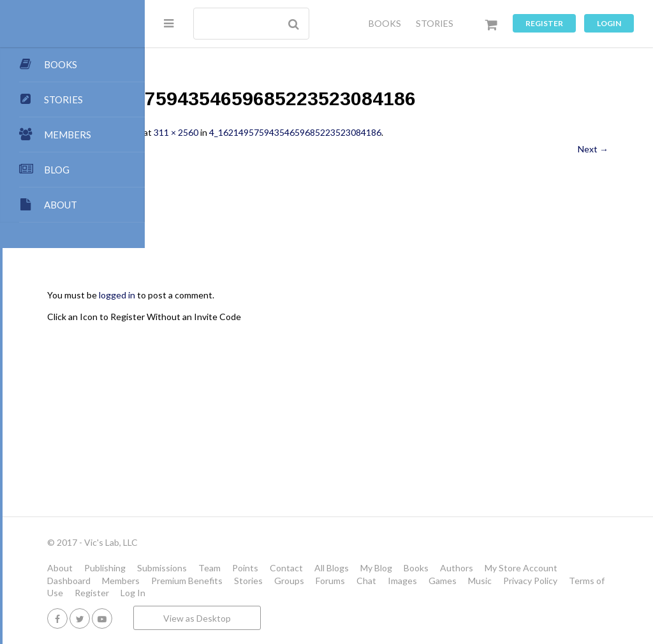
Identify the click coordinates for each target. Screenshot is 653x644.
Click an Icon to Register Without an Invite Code (286, 317)
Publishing (247, 568)
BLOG (57, 170)
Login (609, 23)
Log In (566, 593)
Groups (560, 581)
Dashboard (340, 581)
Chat (240, 593)
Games (316, 593)
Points (387, 568)
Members (392, 581)
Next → (593, 149)
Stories (519, 581)
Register (544, 23)
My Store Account (270, 581)
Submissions (304, 568)
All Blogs (474, 568)
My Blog (518, 568)
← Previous (212, 149)
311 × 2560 (318, 132)
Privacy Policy (404, 593)
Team (352, 568)
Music (354, 593)
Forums (204, 593)
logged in (259, 295)
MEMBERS (68, 135)
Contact (429, 568)
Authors (206, 581)
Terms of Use (469, 593)
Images (276, 593)
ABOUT (61, 205)
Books (558, 568)
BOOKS (385, 23)
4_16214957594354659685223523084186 (437, 132)
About (202, 568)
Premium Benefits (458, 581)
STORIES (435, 23)
